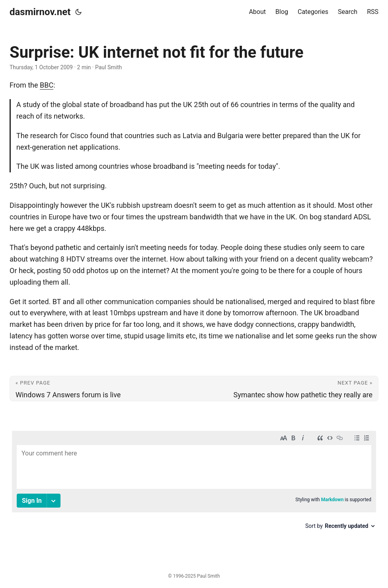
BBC (47, 85)
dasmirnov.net (40, 12)
